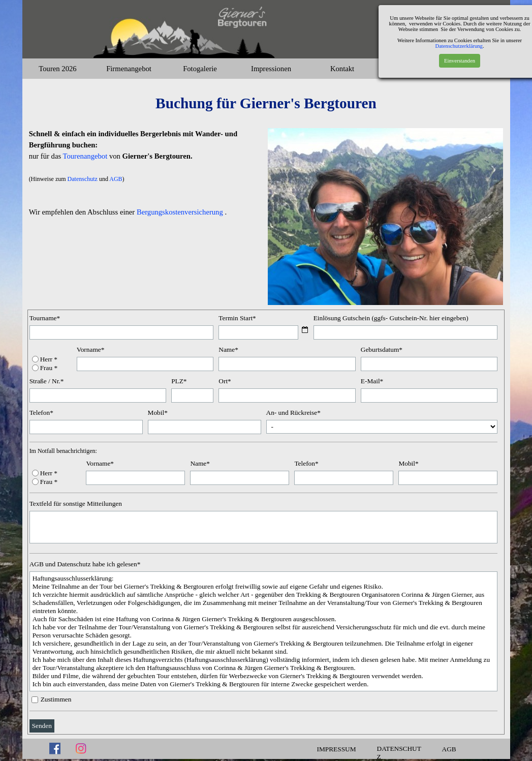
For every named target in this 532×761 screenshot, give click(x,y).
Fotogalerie (200, 69)
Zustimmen (56, 699)
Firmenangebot (129, 69)
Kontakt (342, 69)
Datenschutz (83, 179)
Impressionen (271, 69)
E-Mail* (372, 381)
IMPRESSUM (337, 749)
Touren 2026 (57, 69)
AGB (116, 179)
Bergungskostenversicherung (180, 212)
